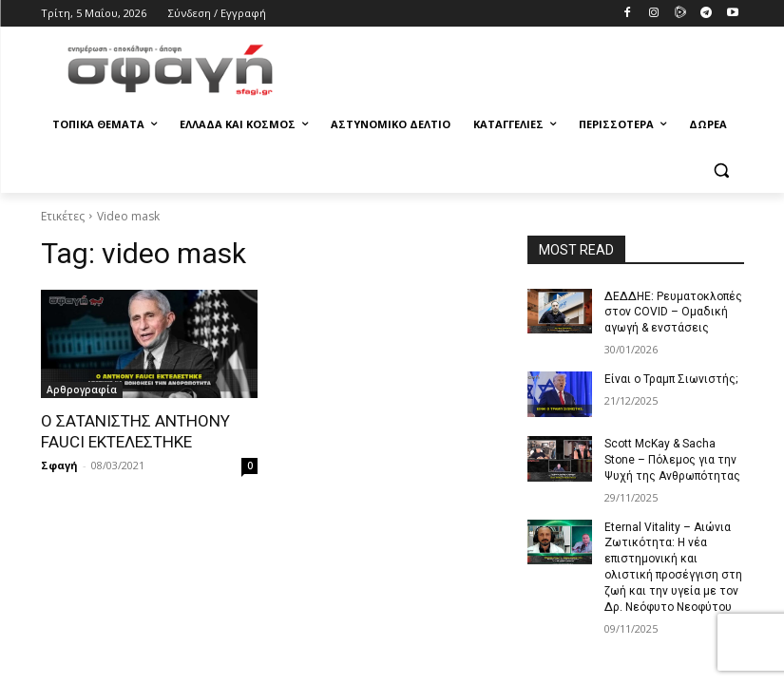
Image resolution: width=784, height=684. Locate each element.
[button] (722, 171)
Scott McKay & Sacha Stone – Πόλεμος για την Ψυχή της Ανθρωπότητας (672, 460)
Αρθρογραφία (82, 389)
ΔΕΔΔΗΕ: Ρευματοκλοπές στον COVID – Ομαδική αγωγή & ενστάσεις (672, 313)
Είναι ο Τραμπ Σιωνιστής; (671, 379)
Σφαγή (59, 465)
